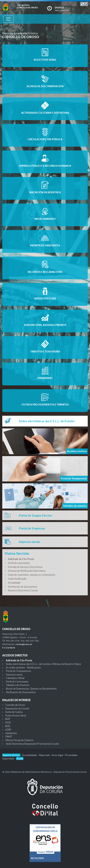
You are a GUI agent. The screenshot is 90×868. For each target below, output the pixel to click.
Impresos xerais (14, 675)
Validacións (11, 733)
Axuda (20, 758)
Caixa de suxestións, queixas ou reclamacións (32, 575)
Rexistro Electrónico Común (23, 590)
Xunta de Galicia (14, 712)
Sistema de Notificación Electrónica (27, 571)
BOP (8, 719)
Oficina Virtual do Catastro (19, 740)
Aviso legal (58, 755)
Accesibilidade (30, 755)
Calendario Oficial (15, 678)
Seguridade (9, 758)
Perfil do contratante (19, 563)
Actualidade (14, 583)
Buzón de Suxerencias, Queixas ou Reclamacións (31, 689)
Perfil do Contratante (17, 682)
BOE (8, 726)
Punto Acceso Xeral (16, 715)
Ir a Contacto (9, 648)
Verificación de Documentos (21, 692)
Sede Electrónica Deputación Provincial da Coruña (32, 744)
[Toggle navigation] (9, 19)
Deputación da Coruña (17, 708)
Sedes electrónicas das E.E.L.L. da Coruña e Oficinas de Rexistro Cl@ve (43, 664)
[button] (84, 4)
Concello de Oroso (15, 705)
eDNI (8, 729)
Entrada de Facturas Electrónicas (25, 567)
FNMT (9, 737)
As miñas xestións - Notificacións (23, 668)
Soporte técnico (11, 755)
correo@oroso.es (24, 644)
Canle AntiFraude (17, 579)
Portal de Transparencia (18, 671)
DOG (8, 722)
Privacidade (71, 755)
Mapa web (45, 755)
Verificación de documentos (23, 587)
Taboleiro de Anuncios (18, 685)
